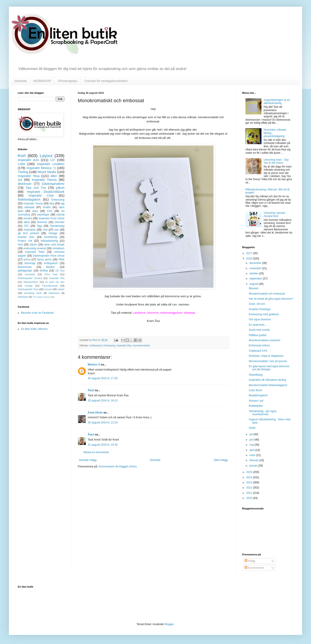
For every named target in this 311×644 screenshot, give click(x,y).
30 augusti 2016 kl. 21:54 (103, 423)
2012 (250, 488)
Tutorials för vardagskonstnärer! (106, 81)
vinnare (28, 218)
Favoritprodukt (50, 286)
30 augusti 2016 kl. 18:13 (103, 401)
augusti (254, 284)
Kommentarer (254, 568)
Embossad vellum (259, 345)
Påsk (61, 259)
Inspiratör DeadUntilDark (46, 192)
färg (52, 203)
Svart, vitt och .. (258, 304)
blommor (42, 222)
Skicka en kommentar (96, 452)
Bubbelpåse (256, 406)
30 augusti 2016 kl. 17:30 (103, 378)
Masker (50, 267)
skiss (35, 211)
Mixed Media (47, 172)
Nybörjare (23, 297)
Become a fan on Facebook (37, 313)
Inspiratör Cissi (41, 195)
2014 (250, 477)
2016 (250, 259)
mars (253, 455)
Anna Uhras (95, 413)
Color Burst (255, 390)
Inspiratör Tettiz (35, 252)
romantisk (30, 274)
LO (53, 160)
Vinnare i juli (256, 401)
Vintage (53, 233)
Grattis (47, 207)
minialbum (58, 248)
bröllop (44, 271)
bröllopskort (96, 345)
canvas (48, 289)
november (256, 268)
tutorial (60, 215)
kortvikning (51, 237)
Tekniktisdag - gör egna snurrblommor (263, 413)
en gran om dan (55, 282)
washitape (43, 215)
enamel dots (26, 237)
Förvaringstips (68, 81)
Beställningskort (258, 395)
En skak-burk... (258, 325)
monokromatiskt (141, 345)
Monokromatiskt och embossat (267, 294)
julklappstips (25, 271)
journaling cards (33, 293)
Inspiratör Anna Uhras (51, 218)
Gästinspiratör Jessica (30, 278)
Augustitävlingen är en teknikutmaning (277, 102)
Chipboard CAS (258, 351)
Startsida (20, 81)
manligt (29, 286)
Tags (39, 226)
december (256, 263)
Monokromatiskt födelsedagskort (268, 385)
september (256, 279)
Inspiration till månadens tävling (267, 380)
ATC (27, 226)
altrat (27, 222)
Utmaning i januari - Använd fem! (275, 214)
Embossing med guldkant (264, 314)
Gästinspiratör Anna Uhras (49, 256)
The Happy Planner (42, 297)
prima (27, 259)
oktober (254, 273)
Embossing (109, 345)
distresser (25, 184)
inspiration (30, 230)
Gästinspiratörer (53, 184)
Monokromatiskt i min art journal (268, 361)
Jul (20, 180)
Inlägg (250, 561)
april (252, 450)
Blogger (169, 624)
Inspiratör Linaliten (51, 164)
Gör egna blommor (260, 319)
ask (57, 230)
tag (63, 203)
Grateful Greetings (260, 309)
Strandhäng (256, 375)
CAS (50, 211)
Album (33, 245)
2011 (250, 493)
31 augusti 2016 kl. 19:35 (103, 445)
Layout (46, 156)
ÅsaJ (91, 390)
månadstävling (49, 241)
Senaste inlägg (88, 460)
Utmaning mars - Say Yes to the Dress (276, 161)
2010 (250, 498)
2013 (250, 483)
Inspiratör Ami (28, 160)
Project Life (25, 241)
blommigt (30, 263)
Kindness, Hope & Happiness (266, 356)
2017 (250, 253)
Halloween (54, 293)
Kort (22, 156)
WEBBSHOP (42, 81)
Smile (252, 428)
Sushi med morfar (259, 330)
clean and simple (54, 245)
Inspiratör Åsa (124, 345)
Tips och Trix (36, 188)
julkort (60, 188)
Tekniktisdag (57, 226)
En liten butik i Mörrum (34, 329)
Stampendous (31, 282)
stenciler (59, 222)
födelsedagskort (29, 199)
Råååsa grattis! (258, 335)
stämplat (29, 207)
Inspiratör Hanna (44, 180)
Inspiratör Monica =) (41, 168)
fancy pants (44, 259)
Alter (54, 176)
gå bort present (28, 233)
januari (254, 466)
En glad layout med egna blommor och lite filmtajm (269, 368)
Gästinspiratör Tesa (28, 289)
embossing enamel (35, 248)
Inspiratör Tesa (29, 176)
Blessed (254, 288)
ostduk (61, 289)
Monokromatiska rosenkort (264, 340)
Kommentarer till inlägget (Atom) (118, 467)
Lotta (21, 164)
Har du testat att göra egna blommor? (271, 299)
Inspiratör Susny (33, 203)
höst (20, 245)
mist (45, 230)
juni (252, 440)
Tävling (23, 172)
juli (251, 434)
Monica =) (94, 365)
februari (254, 460)
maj (252, 445)
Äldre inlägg (221, 460)
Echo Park (51, 274)
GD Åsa (60, 271)
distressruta (25, 267)
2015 (250, 472)
